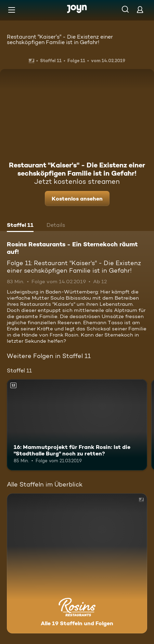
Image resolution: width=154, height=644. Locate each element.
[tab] (20, 226)
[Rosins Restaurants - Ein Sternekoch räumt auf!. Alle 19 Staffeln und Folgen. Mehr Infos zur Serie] (77, 563)
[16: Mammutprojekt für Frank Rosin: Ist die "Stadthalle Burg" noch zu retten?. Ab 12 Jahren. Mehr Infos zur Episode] (77, 425)
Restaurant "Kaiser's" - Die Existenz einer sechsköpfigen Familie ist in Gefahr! (60, 39)
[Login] (140, 9)
